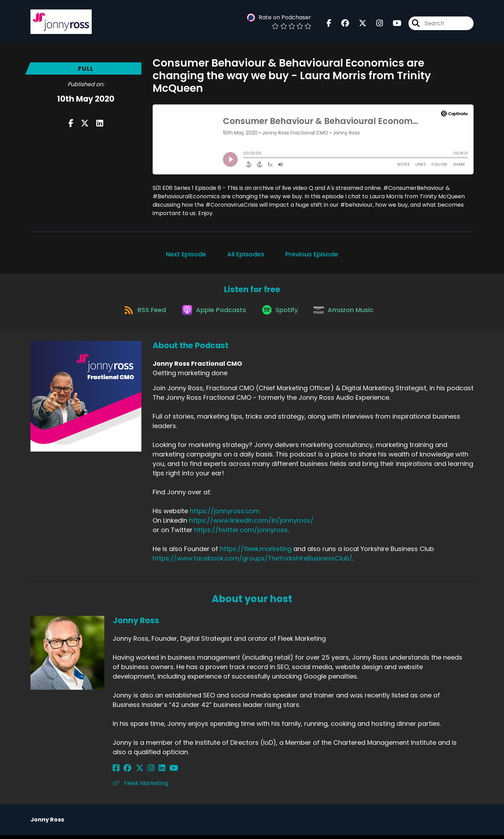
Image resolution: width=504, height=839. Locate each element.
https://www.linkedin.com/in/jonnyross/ (251, 524)
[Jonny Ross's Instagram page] (142, 772)
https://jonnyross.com (225, 515)
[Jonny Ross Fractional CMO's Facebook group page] (341, 24)
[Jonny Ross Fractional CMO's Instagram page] (375, 24)
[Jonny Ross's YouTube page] (159, 772)
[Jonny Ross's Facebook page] (116, 772)
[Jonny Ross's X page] (134, 772)
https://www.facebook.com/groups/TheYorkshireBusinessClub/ (253, 562)
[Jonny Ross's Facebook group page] (125, 772)
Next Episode (186, 254)
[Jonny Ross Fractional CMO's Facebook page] (329, 24)
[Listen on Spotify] (281, 313)
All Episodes (246, 254)
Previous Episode (312, 254)
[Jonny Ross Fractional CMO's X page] (358, 24)
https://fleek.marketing (256, 553)
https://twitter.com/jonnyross (241, 534)
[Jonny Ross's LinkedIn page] (150, 772)
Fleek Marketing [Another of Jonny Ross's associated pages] (140, 787)
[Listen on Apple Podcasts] (212, 313)
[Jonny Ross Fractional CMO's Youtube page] (393, 24)
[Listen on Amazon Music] (348, 313)
